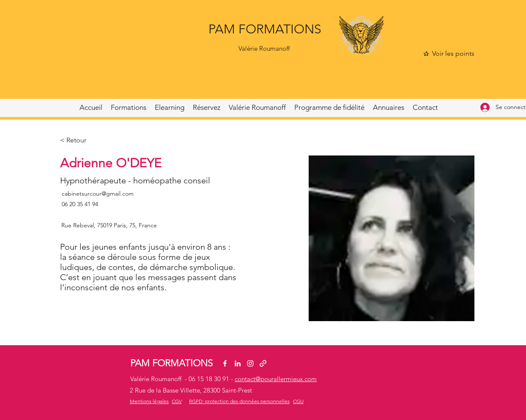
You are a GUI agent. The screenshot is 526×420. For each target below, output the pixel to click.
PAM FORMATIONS (265, 29)
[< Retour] (77, 140)
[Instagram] (250, 363)
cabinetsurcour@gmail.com (98, 194)
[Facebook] (225, 363)
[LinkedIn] (238, 363)
